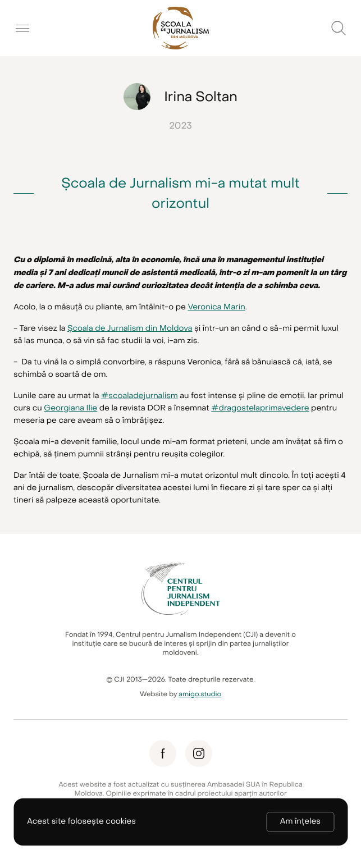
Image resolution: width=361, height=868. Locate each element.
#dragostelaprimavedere (260, 408)
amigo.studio (200, 695)
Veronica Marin (216, 307)
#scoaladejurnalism (140, 396)
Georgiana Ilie (70, 408)
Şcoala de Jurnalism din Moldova (130, 329)
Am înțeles (300, 822)
